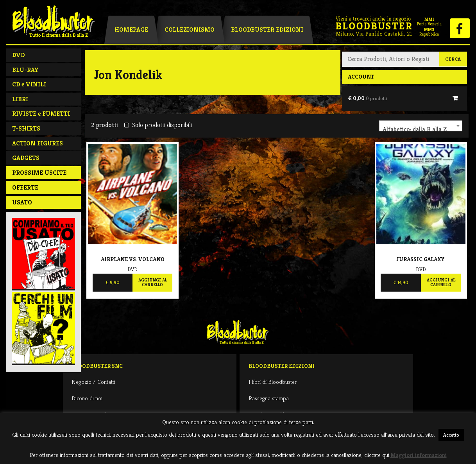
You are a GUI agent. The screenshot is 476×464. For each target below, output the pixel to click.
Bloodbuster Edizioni (267, 30)
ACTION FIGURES (38, 143)
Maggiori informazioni (419, 455)
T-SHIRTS (26, 128)
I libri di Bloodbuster (273, 382)
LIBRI (20, 99)
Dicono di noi (87, 398)
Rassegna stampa (269, 398)
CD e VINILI (29, 84)
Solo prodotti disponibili (158, 125)
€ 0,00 (368, 98)
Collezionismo (190, 30)
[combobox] (421, 126)
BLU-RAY (25, 70)
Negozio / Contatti (93, 382)
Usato (22, 202)
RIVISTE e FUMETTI (41, 114)
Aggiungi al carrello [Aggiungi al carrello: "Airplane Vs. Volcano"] (153, 282)
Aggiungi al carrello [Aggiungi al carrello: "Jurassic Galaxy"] (441, 282)
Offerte (25, 187)
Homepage (131, 30)
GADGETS (26, 158)
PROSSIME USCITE (39, 173)
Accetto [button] (451, 435)
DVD (18, 55)
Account (361, 77)
